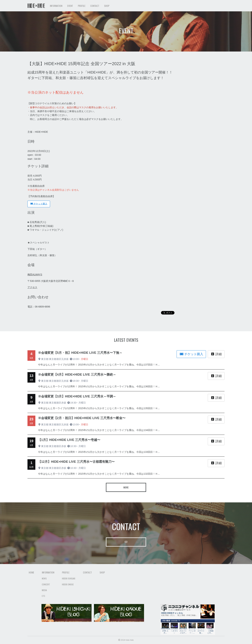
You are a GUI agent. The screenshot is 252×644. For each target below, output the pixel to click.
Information (48, 572)
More (126, 487)
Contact (95, 6)
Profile (66, 572)
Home (31, 572)
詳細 (216, 354)
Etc (43, 596)
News (44, 578)
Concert (46, 584)
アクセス (32, 287)
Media (44, 590)
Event (70, 6)
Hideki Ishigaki (69, 578)
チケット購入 (39, 204)
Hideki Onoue (68, 584)
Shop (107, 6)
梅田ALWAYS (35, 275)
